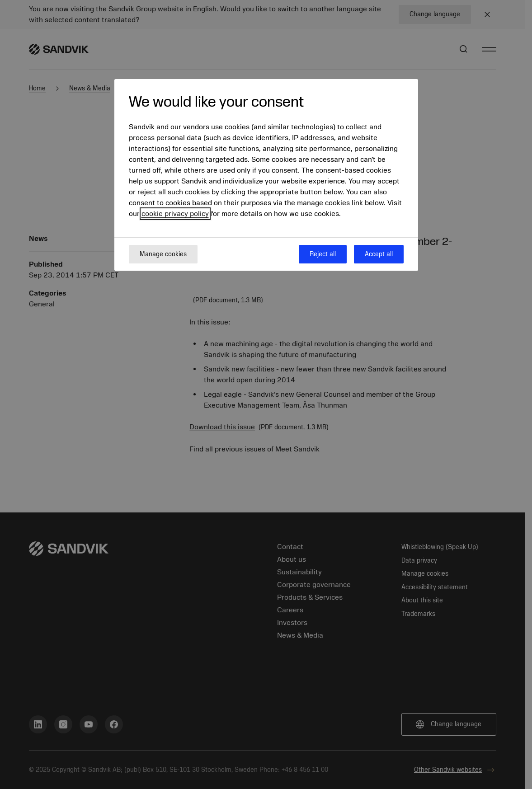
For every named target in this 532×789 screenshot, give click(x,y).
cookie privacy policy (175, 214)
